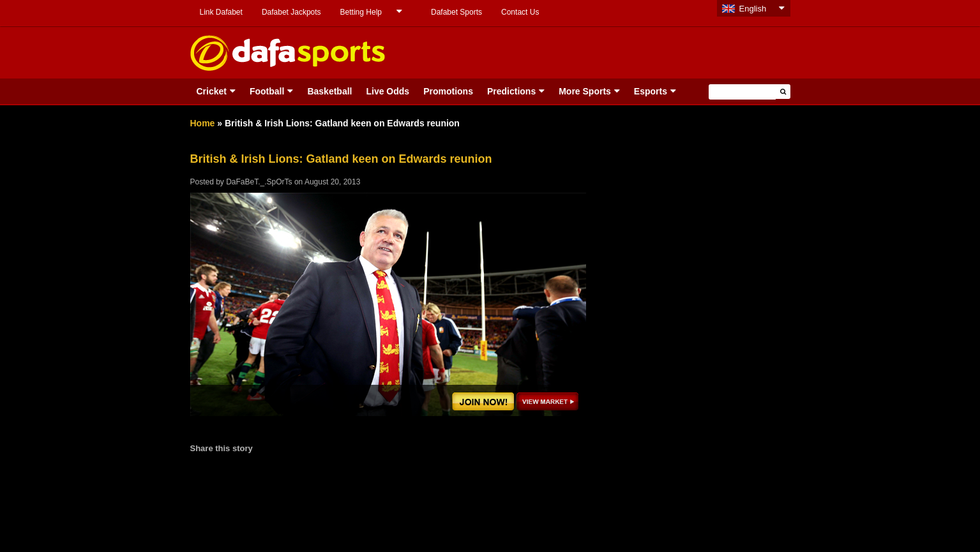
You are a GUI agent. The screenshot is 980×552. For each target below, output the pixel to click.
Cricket (212, 91)
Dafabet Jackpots (291, 12)
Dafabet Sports (456, 12)
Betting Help (361, 12)
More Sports (585, 91)
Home (203, 123)
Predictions (511, 91)
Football (267, 91)
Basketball (329, 91)
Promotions (448, 91)
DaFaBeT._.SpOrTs (259, 182)
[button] (783, 92)
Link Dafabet (221, 12)
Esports (651, 91)
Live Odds (388, 91)
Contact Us (520, 12)
